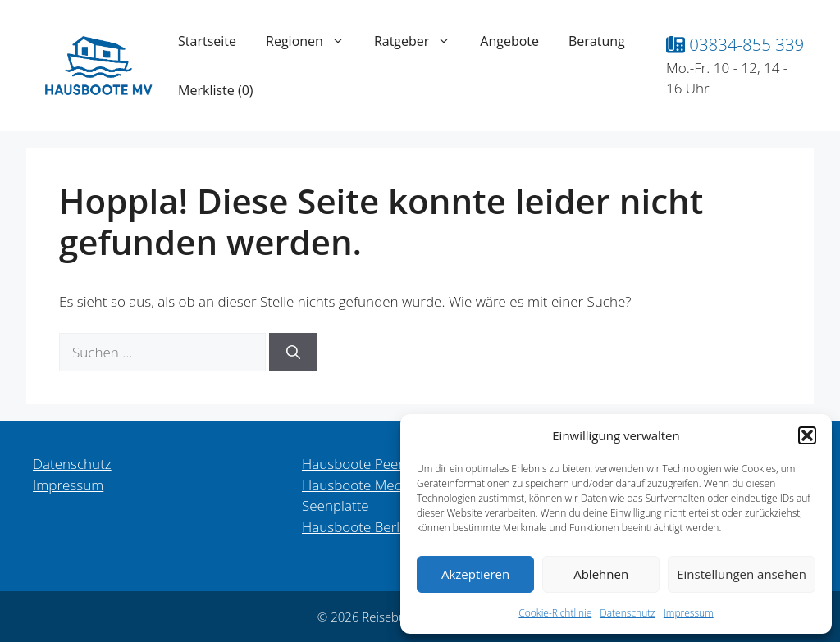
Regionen (313, 41)
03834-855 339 (735, 44)
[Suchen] (293, 353)
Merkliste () (215, 90)
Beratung (597, 41)
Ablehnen (601, 574)
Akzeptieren (475, 574)
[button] (807, 435)
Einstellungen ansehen (742, 574)
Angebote (509, 41)
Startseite (207, 41)
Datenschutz (628, 613)
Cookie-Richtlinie (555, 613)
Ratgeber (420, 41)
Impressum (689, 613)
